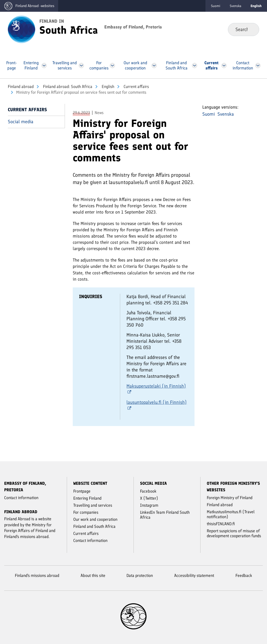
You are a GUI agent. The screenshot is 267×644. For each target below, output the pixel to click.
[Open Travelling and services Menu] (81, 66)
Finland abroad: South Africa (67, 87)
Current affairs (136, 87)
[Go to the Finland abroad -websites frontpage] (29, 6)
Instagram (149, 505)
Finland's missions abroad (37, 575)
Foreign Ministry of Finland (230, 498)
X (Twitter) (149, 498)
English (107, 87)
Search (251, 29)
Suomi (216, 6)
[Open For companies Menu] (113, 66)
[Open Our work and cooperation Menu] (154, 66)
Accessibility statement (194, 575)
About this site (93, 575)
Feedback (244, 575)
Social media (21, 122)
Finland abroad (21, 87)
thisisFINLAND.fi (221, 524)
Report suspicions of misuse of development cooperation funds (234, 533)
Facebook (148, 491)
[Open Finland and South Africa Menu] (195, 66)
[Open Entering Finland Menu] (44, 66)
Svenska (235, 6)
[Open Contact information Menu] (258, 66)
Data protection (140, 575)
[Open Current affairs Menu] (224, 66)
